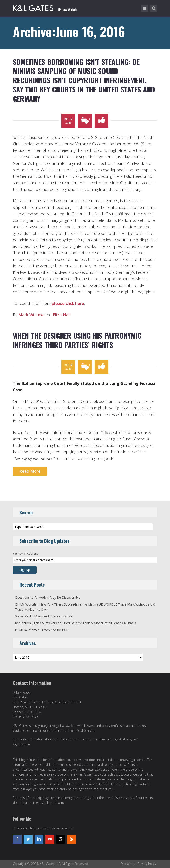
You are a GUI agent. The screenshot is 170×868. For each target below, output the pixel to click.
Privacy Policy (147, 864)
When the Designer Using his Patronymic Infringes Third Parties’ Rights (77, 340)
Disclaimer (128, 864)
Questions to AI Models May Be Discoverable (48, 597)
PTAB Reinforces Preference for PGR (42, 630)
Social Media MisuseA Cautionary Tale (44, 616)
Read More (30, 471)
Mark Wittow (31, 315)
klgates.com (21, 744)
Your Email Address (25, 554)
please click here (68, 303)
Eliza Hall (62, 315)
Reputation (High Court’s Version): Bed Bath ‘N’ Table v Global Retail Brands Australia (76, 623)
